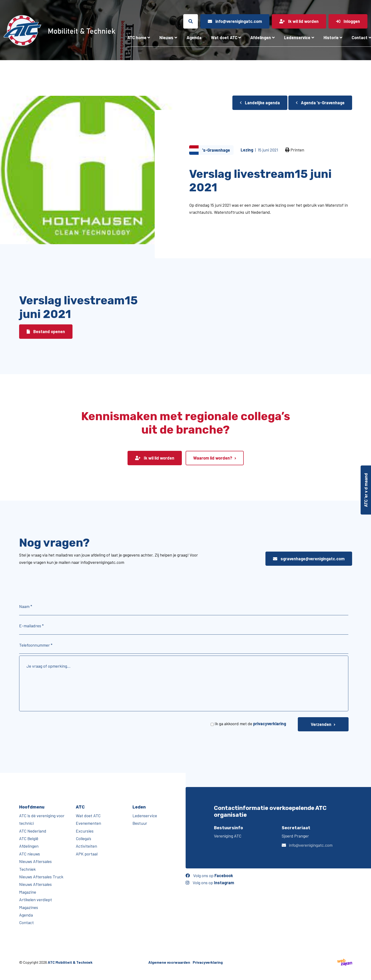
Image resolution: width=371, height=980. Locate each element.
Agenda (194, 38)
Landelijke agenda (260, 103)
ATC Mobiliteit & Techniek (70, 962)
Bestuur (140, 823)
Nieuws (166, 38)
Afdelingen (261, 38)
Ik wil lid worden (155, 458)
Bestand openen (46, 331)
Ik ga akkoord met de (250, 724)
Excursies (85, 831)
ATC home (137, 38)
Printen (295, 150)
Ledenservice (297, 38)
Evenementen (88, 823)
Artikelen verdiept (36, 900)
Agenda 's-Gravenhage (320, 103)
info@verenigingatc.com (311, 845)
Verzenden (321, 724)
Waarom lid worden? (213, 458)
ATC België (29, 838)
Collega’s (83, 838)
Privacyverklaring (208, 962)
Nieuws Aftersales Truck (41, 877)
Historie (331, 38)
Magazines (29, 907)
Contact (26, 922)
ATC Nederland (33, 831)
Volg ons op (209, 875)
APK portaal (87, 854)
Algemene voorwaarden (169, 962)
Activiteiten (86, 846)
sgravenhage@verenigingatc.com (309, 559)
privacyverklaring (270, 724)
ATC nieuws (30, 854)
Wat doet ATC (224, 38)
